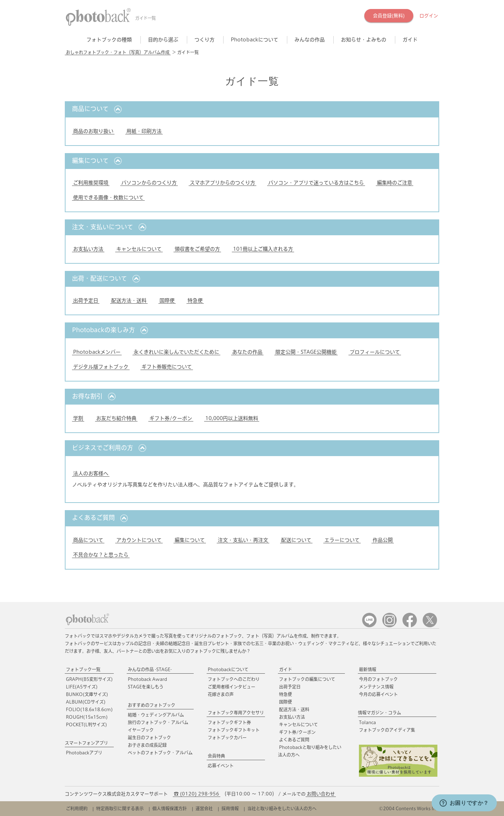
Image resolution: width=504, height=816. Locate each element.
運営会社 (204, 808)
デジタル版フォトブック (101, 367)
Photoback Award (147, 679)
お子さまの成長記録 (147, 745)
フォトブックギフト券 (229, 722)
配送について (296, 540)
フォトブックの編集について (307, 679)
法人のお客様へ (91, 473)
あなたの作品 (247, 352)
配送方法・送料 (129, 300)
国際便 (167, 300)
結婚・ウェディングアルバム (156, 715)
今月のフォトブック (378, 679)
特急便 (195, 300)
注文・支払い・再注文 (243, 540)
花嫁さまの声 (221, 694)
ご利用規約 (77, 808)
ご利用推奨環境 (91, 183)
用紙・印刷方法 (144, 131)
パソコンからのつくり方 (149, 183)
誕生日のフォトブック (149, 737)
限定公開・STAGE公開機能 (306, 352)
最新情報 (368, 669)
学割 (78, 418)
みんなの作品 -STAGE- (150, 669)
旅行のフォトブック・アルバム (158, 722)
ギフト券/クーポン (171, 418)
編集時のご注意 (395, 183)
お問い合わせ (321, 794)
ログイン (429, 16)
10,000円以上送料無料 (232, 418)
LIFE (82, 687)
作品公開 (383, 540)
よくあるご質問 (294, 740)
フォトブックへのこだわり (234, 679)
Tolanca (367, 722)
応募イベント (221, 766)
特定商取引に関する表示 (120, 808)
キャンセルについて (139, 249)
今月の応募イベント (378, 694)
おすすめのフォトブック (152, 705)
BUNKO (87, 694)
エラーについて (342, 540)
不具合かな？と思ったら (101, 555)
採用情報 (230, 808)
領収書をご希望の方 (197, 249)
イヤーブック (141, 730)
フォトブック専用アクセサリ (236, 713)
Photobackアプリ (84, 753)
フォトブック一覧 (83, 669)
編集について (190, 540)
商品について (88, 540)
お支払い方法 (88, 249)
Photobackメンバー (97, 352)
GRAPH (89, 679)
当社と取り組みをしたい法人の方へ (282, 808)
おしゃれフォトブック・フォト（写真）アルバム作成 (118, 52)
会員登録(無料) (389, 16)
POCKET (86, 724)
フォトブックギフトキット (234, 730)
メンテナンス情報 (376, 687)
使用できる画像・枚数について (108, 197)
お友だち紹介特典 (116, 418)
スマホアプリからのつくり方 (222, 183)
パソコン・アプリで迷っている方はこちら (316, 183)
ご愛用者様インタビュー (231, 687)
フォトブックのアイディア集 (387, 730)
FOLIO (89, 709)
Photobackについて (228, 669)
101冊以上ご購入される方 (263, 249)
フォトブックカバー (227, 737)
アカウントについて (139, 540)
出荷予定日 (86, 300)
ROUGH (87, 717)
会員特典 (216, 756)
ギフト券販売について (167, 367)
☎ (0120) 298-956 (197, 794)
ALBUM (86, 702)
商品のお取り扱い (93, 131)
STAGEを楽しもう (146, 687)
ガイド (285, 669)
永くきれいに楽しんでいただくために (176, 352)
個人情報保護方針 (170, 808)
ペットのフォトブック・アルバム (160, 753)
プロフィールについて (375, 352)
